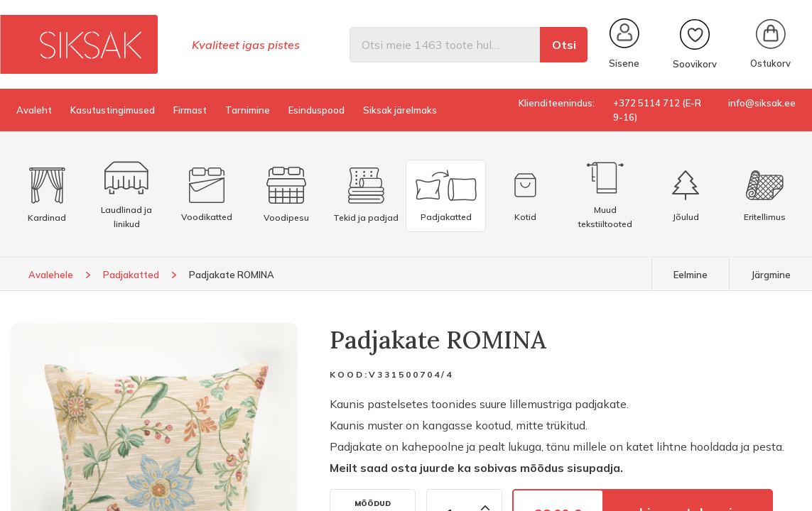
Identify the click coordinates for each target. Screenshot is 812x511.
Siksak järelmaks (400, 110)
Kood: (349, 374)
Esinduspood (316, 110)
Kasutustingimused (113, 110)
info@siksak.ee (762, 103)
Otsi (564, 45)
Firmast (190, 110)
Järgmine (771, 275)
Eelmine (691, 275)
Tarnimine (248, 110)
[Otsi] (445, 45)
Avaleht (34, 110)
